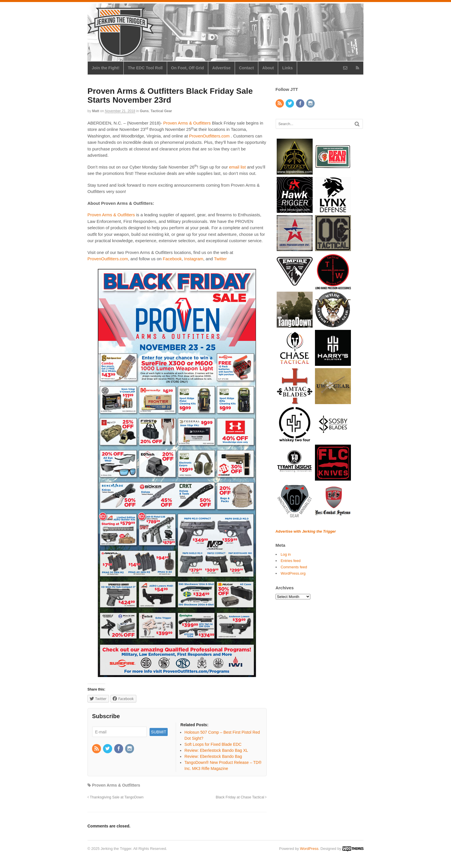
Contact (246, 68)
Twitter (220, 259)
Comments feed (294, 567)
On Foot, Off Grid (188, 68)
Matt (96, 111)
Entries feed (291, 561)
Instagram (194, 259)
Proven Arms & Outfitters (187, 123)
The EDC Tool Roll (145, 68)
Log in (286, 554)
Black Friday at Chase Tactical (241, 797)
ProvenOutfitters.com (209, 136)
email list (237, 167)
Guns (144, 111)
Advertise (221, 68)
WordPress (309, 849)
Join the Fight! (106, 68)
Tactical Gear (161, 111)
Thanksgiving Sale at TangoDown (115, 797)
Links (287, 68)
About (268, 68)
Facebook (172, 259)
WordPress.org (293, 573)
